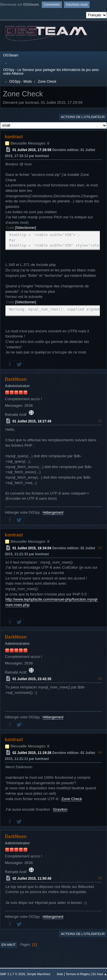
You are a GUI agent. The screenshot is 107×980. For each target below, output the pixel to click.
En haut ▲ (100, 974)
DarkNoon (16, 379)
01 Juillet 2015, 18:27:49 (32, 421)
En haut (9, 945)
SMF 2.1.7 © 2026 (13, 974)
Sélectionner (26, 228)
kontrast (14, 137)
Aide (60, 974)
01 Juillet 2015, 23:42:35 (32, 679)
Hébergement (53, 513)
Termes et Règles (78, 974)
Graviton (60, 809)
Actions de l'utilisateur (83, 117)
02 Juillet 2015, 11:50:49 (32, 879)
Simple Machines (39, 974)
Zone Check (72, 799)
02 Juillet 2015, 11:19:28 (32, 753)
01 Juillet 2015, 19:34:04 (32, 548)
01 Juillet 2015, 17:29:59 (32, 150)
